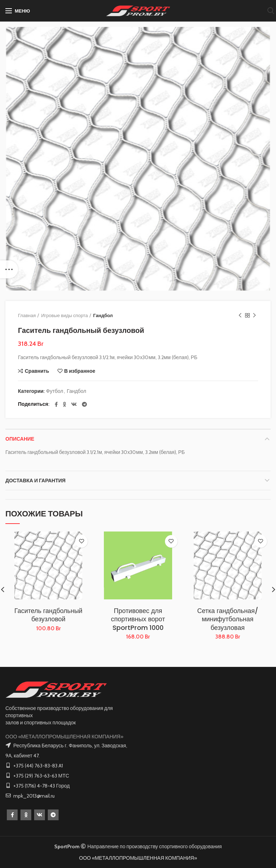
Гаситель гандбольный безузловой (49, 615)
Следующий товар (254, 315)
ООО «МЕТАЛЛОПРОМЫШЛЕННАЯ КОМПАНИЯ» (64, 737)
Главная (27, 315)
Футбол (55, 391)
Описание (20, 439)
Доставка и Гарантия (35, 481)
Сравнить (37, 371)
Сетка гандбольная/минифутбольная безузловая (228, 619)
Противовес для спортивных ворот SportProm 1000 (138, 619)
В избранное (80, 371)
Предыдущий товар (240, 315)
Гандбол (103, 315)
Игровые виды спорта (64, 315)
